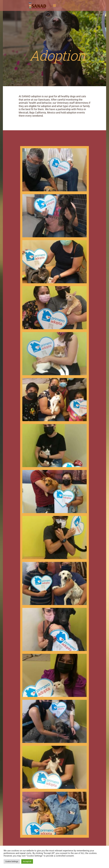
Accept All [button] (27, 861)
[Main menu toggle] (54, 5)
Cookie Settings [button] (12, 861)
